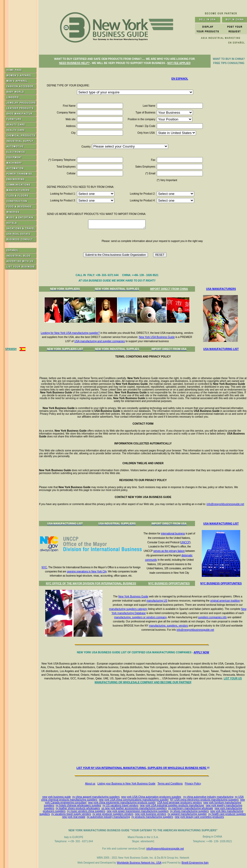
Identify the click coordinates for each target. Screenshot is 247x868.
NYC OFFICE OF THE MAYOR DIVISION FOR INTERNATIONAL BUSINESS (91, 583)
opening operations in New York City (87, 572)
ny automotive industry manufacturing (108, 817)
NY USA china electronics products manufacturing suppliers (204, 800)
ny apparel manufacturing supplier (187, 814)
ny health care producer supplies (227, 814)
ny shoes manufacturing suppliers (189, 811)
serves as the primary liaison (169, 551)
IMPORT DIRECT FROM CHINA (169, 289)
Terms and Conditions (170, 784)
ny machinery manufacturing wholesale (191, 808)
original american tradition (225, 601)
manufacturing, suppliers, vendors (168, 626)
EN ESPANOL (180, 79)
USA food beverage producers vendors (179, 803)
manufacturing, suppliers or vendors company (140, 617)
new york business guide (57, 797)
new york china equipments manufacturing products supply (122, 803)
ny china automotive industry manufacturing (208, 797)
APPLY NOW (201, 652)
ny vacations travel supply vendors (71, 814)
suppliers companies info (212, 617)
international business (173, 534)
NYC (44, 567)
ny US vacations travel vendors (120, 805)
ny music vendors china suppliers (86, 811)
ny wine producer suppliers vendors (113, 814)
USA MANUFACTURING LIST (221, 349)
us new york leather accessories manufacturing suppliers (134, 808)
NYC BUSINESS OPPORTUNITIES (169, 583)
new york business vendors (151, 814)
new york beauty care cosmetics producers (199, 817)
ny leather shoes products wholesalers (78, 808)
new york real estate (74, 817)
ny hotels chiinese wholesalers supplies (78, 805)
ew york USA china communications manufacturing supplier (135, 800)
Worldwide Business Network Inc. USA (139, 863)
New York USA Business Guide (157, 337)
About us (90, 784)
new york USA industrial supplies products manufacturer (172, 805)
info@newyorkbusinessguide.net (225, 504)
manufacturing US (157, 601)
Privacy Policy (193, 784)
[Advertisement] (144, 726)
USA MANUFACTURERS (221, 289)
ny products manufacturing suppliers (152, 817)
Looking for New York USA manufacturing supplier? (70, 333)
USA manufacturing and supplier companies (100, 341)
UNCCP (185, 542)
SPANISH (11, 349)
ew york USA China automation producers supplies (152, 797)
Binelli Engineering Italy (195, 863)
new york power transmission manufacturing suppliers (138, 811)
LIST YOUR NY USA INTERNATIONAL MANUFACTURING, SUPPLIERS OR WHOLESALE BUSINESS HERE (142, 768)
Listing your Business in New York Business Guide (126, 784)
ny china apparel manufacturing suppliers (96, 797)
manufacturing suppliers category (128, 609)
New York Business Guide (133, 596)
